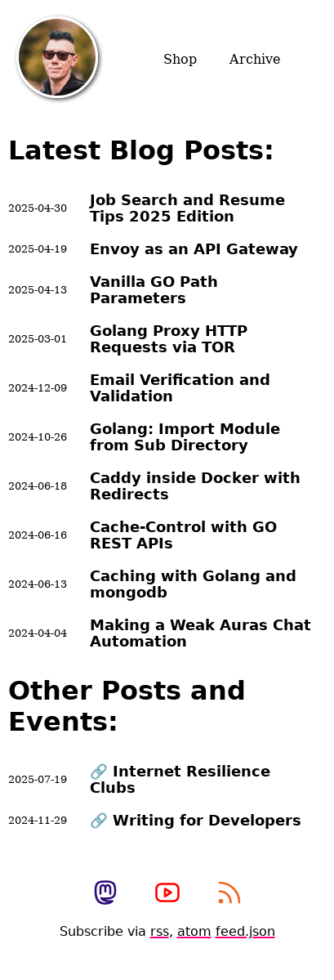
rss (160, 931)
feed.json (245, 931)
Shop (180, 59)
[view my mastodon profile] (105, 894)
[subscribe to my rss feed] (229, 894)
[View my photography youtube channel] (167, 894)
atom (194, 931)
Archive (255, 59)
